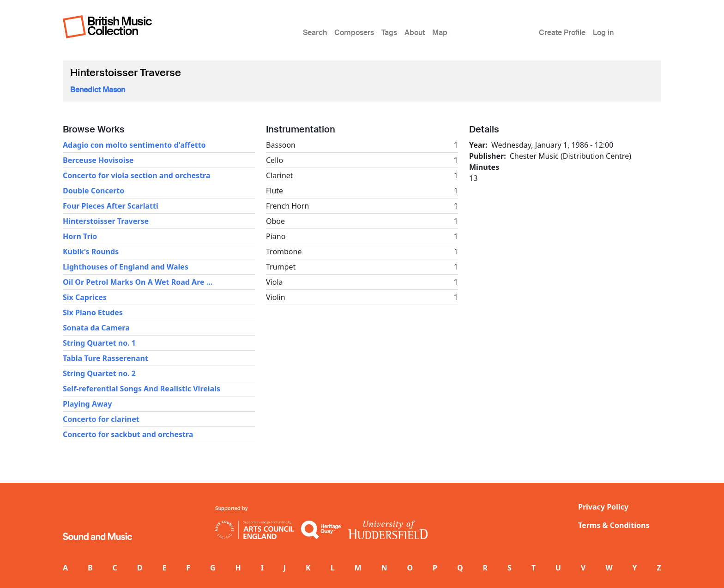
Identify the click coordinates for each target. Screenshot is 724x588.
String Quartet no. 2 (99, 373)
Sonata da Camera (96, 328)
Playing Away (87, 404)
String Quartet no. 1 (99, 343)
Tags (389, 33)
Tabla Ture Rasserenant (106, 358)
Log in (603, 33)
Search (315, 33)
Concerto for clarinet (101, 419)
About (415, 33)
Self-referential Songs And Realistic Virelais (142, 389)
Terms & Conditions (614, 525)
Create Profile (562, 33)
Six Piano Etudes (93, 312)
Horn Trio (80, 236)
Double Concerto (94, 191)
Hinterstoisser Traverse (106, 221)
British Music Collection (120, 26)
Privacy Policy (603, 507)
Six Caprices (85, 297)
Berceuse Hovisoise (98, 160)
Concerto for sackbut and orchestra (128, 434)
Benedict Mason (98, 90)
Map (440, 33)
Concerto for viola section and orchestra (137, 175)
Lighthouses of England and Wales (126, 267)
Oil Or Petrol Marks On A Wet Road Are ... (138, 282)
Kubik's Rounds (91, 252)
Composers (354, 33)
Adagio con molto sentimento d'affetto (134, 145)
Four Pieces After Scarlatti (111, 206)
